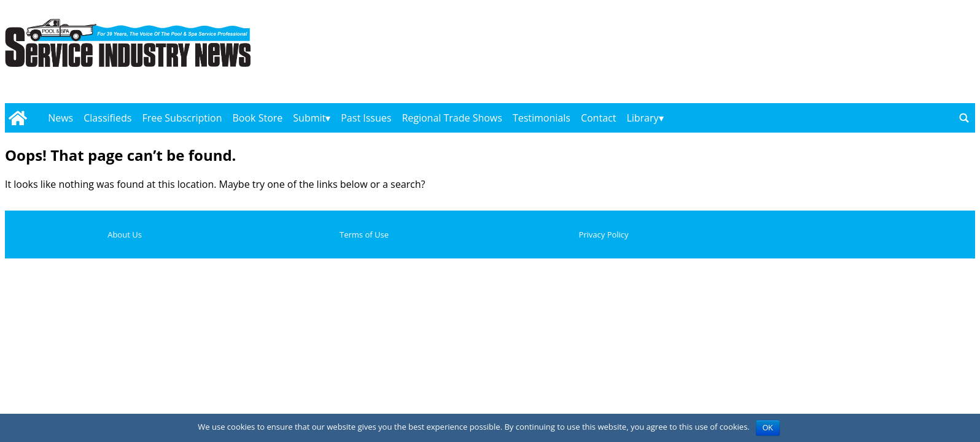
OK (768, 428)
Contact (598, 118)
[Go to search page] (964, 118)
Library (642, 118)
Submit (309, 118)
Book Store (258, 118)
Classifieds (107, 118)
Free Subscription (182, 118)
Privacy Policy (603, 235)
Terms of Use (364, 235)
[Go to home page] (17, 118)
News (60, 118)
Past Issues (366, 118)
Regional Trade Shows (452, 118)
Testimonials (542, 118)
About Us (125, 235)
